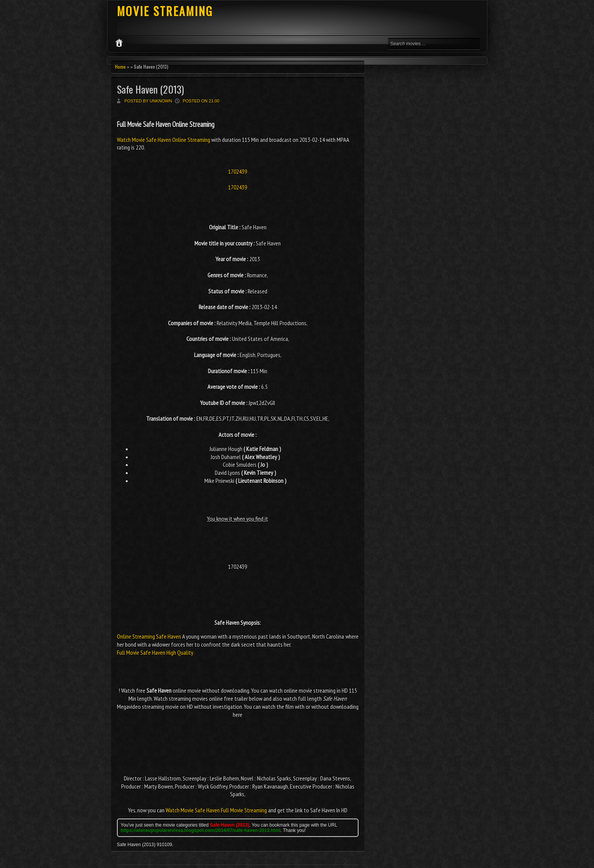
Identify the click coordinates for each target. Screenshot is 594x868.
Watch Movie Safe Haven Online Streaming (164, 140)
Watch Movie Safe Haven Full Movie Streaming (216, 810)
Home (120, 67)
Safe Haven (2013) (151, 89)
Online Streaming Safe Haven (149, 636)
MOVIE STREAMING (165, 11)
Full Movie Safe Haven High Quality (155, 652)
